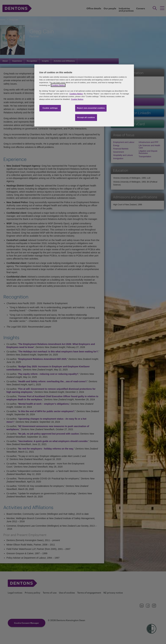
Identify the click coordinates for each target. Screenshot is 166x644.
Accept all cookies (86, 117)
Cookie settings (50, 108)
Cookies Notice (76, 94)
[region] (84, 95)
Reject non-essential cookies (91, 108)
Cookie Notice (77, 99)
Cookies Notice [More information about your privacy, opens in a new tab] (58, 85)
